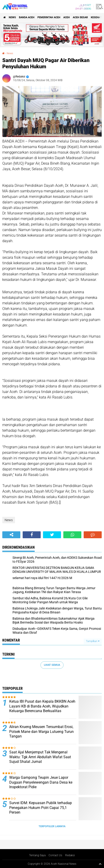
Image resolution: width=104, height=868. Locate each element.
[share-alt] (11, 535)
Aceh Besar (80, 17)
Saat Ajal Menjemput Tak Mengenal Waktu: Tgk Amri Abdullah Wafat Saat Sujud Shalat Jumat (40, 757)
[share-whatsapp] (72, 535)
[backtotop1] (100, 864)
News (12, 17)
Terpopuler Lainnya (52, 826)
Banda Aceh (27, 17)
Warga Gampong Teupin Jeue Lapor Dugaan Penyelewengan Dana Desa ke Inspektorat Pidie (41, 782)
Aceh (67, 17)
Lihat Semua (52, 665)
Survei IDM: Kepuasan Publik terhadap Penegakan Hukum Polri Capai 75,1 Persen (41, 808)
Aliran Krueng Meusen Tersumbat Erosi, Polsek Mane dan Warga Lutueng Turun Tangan (41, 732)
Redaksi (70, 855)
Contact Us (55, 855)
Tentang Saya (37, 855)
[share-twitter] (52, 535)
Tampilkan (93, 641)
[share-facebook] (32, 535)
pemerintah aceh (49, 17)
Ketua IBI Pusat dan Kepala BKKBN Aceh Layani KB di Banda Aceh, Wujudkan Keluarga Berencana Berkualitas (42, 706)
